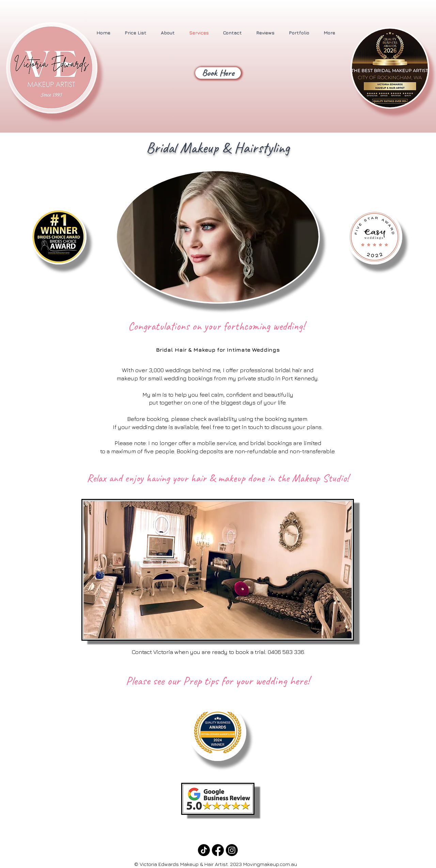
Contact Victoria (152, 652)
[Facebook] (218, 850)
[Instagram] (232, 850)
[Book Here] (218, 73)
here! (300, 681)
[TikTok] (204, 850)
